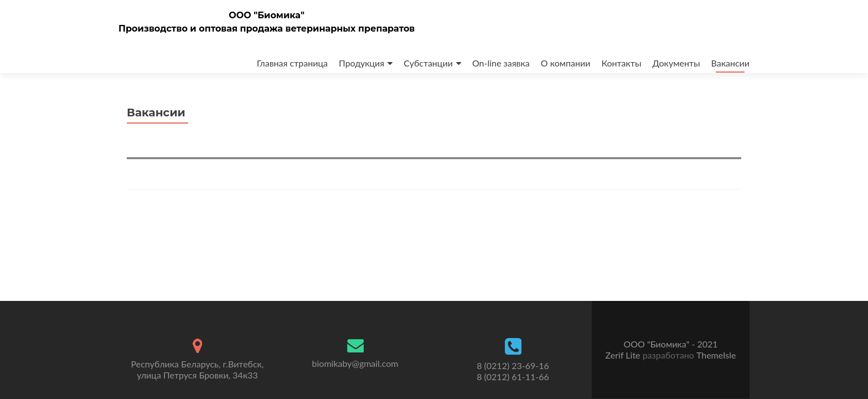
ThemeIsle (716, 355)
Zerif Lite (624, 355)
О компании (566, 63)
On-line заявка (501, 63)
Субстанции (428, 63)
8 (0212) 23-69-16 (513, 365)
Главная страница (292, 63)
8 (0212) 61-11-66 (513, 377)
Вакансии (730, 63)
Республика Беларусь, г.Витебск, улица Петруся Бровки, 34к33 (198, 369)
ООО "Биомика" (267, 15)
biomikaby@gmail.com (355, 363)
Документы (676, 63)
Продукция (361, 63)
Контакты (621, 63)
